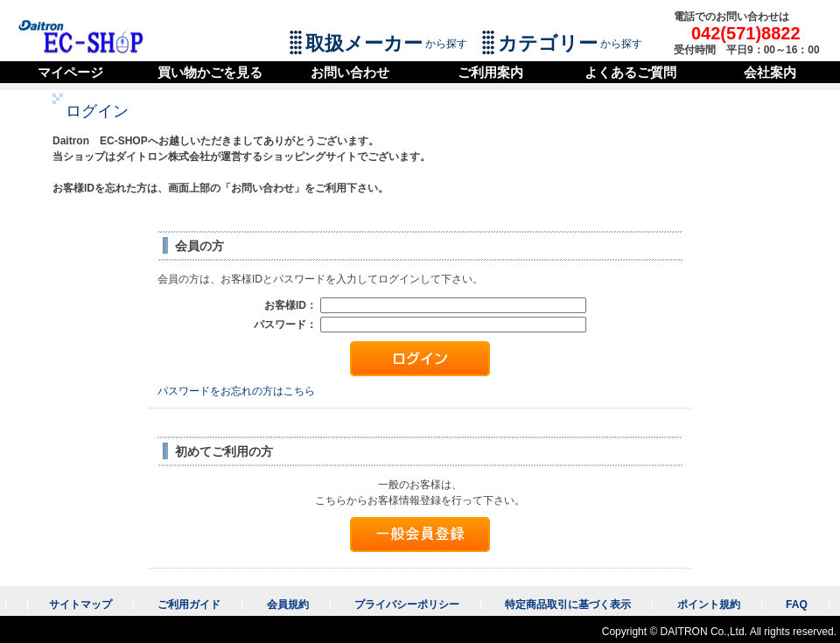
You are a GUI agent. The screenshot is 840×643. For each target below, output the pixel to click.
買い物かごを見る (210, 72)
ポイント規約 (709, 605)
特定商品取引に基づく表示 (568, 605)
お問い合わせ (350, 72)
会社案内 (770, 72)
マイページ (70, 72)
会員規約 (288, 605)
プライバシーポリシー (407, 605)
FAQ (797, 605)
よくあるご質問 (630, 72)
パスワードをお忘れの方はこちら (236, 391)
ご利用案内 (490, 72)
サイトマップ (80, 605)
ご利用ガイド (189, 605)
